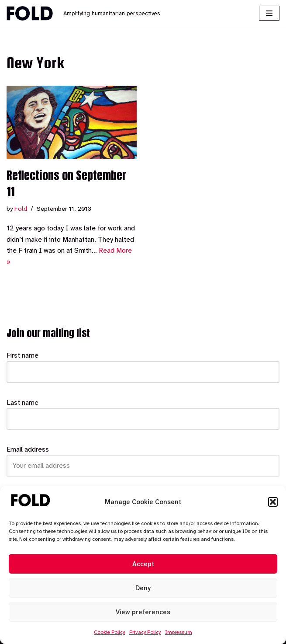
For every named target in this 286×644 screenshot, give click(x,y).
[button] (273, 502)
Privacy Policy (145, 632)
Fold (21, 209)
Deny (143, 588)
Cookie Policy (109, 632)
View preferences (143, 612)
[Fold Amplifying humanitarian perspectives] (83, 13)
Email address (28, 449)
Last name (22, 402)
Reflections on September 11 (67, 183)
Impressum (179, 632)
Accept (143, 564)
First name (22, 355)
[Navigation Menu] (269, 13)
